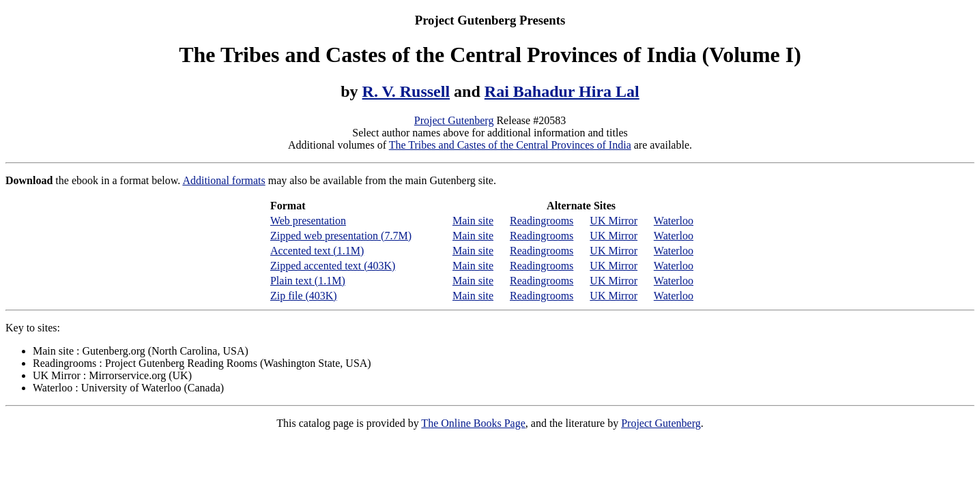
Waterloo (674, 221)
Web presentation (308, 221)
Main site (473, 221)
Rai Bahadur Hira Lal (562, 91)
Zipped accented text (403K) (333, 266)
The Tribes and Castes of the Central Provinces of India (510, 145)
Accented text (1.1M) (317, 251)
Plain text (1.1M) (308, 281)
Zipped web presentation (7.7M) (341, 236)
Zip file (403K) (304, 296)
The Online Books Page (473, 423)
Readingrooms (542, 221)
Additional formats (224, 180)
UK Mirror (614, 221)
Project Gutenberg (454, 120)
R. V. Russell (406, 91)
